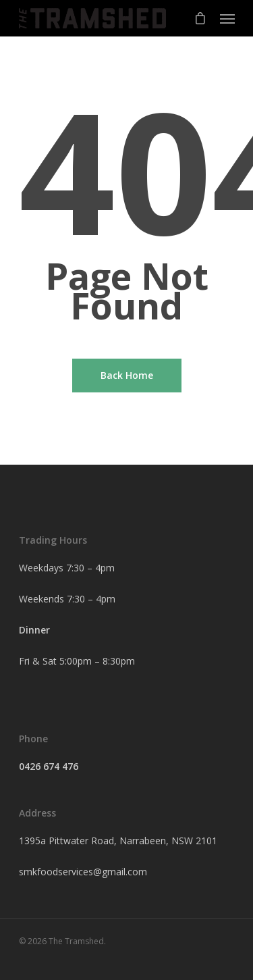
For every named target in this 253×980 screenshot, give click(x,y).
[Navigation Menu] (227, 18)
